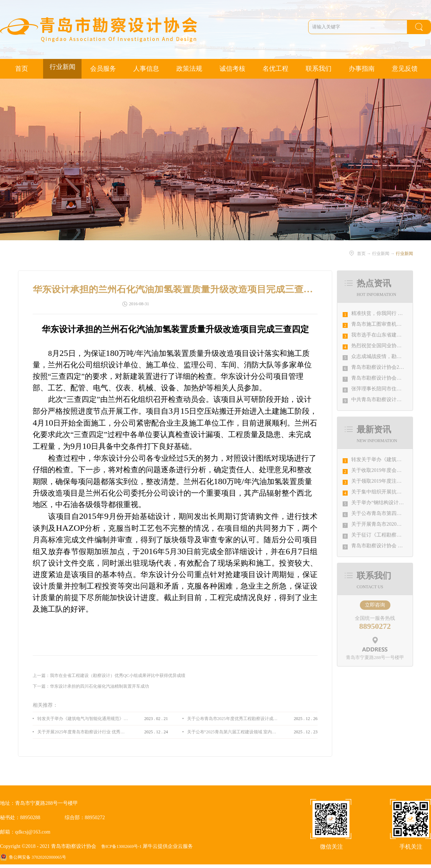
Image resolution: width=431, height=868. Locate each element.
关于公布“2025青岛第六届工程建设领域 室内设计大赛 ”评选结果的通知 (232, 732)
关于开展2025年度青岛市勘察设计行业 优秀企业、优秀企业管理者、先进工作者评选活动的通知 (83, 732)
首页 (22, 69)
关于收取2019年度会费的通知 (384, 470)
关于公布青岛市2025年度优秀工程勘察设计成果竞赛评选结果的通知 (232, 719)
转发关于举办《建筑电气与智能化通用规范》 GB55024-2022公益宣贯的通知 (83, 719)
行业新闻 (381, 254)
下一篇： (91, 686)
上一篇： (109, 676)
